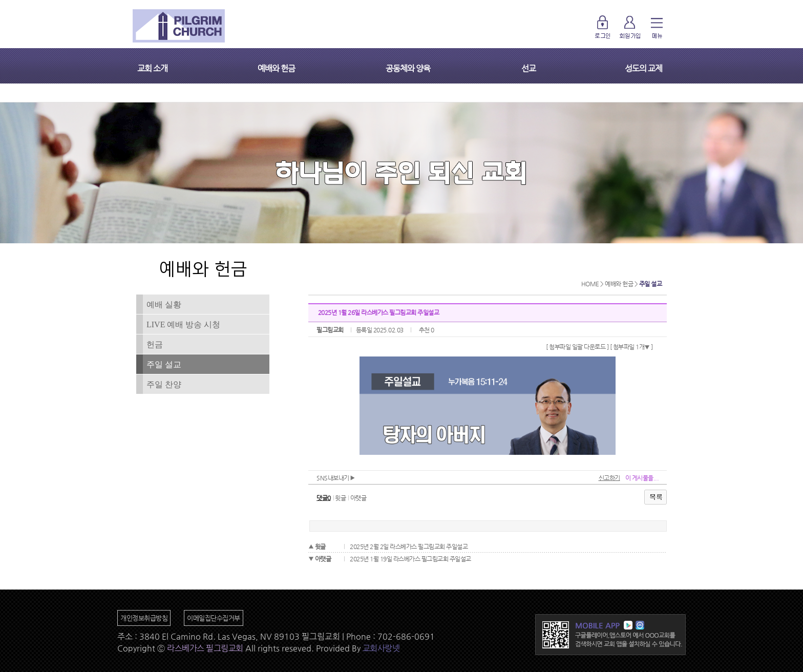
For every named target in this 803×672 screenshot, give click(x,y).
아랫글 (358, 498)
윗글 (340, 498)
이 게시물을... (642, 478)
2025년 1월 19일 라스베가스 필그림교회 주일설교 (410, 559)
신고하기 (609, 478)
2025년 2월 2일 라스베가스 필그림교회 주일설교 (409, 547)
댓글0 (324, 498)
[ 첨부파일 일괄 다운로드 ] (577, 347)
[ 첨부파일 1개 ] (631, 347)
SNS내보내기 (336, 478)
